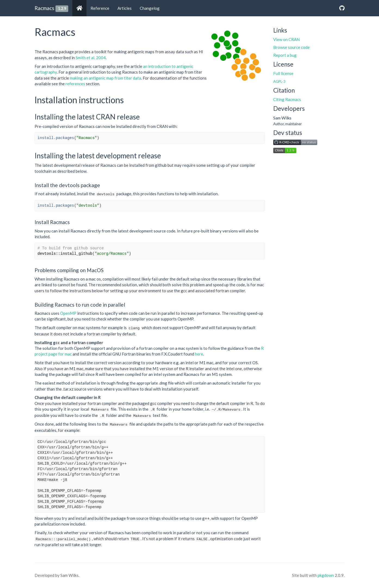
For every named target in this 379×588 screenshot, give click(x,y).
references (75, 84)
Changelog (150, 8)
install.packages (56, 138)
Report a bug (285, 55)
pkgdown (326, 575)
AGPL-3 (279, 81)
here (199, 354)
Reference (100, 8)
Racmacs (44, 8)
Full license (283, 73)
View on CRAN (286, 39)
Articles (125, 8)
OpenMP (68, 313)
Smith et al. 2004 (91, 58)
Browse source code (291, 47)
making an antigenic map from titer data (105, 78)
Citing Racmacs (287, 99)
